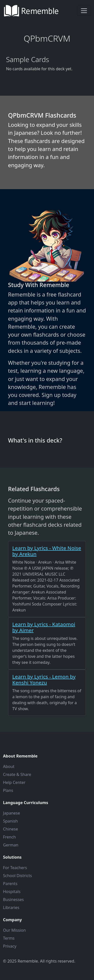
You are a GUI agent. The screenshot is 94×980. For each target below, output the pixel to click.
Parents (10, 884)
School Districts (17, 876)
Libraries (11, 907)
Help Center (14, 782)
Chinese (11, 829)
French (9, 837)
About (9, 766)
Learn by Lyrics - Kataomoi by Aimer (44, 627)
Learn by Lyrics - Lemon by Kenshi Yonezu (44, 680)
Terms (9, 938)
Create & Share (17, 774)
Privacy (10, 946)
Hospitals (12, 892)
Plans (8, 790)
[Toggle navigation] (84, 11)
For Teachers (15, 868)
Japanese (12, 813)
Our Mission (14, 930)
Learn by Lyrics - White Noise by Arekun (47, 551)
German (11, 845)
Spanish (10, 821)
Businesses (13, 900)
